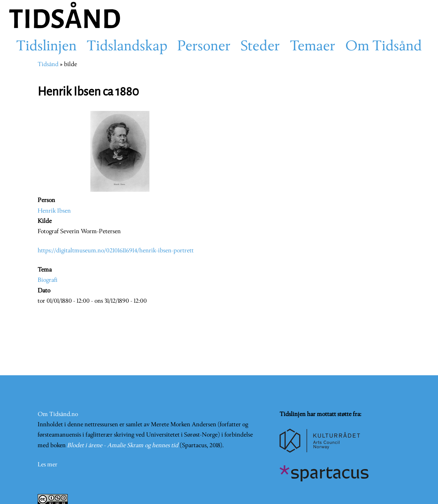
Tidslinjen (46, 47)
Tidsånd (48, 65)
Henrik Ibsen (54, 211)
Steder (260, 47)
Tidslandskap (127, 47)
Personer (204, 47)
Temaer (313, 47)
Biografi (48, 280)
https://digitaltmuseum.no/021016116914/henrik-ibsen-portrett (116, 251)
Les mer (48, 465)
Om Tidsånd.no (58, 414)
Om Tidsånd (384, 47)
